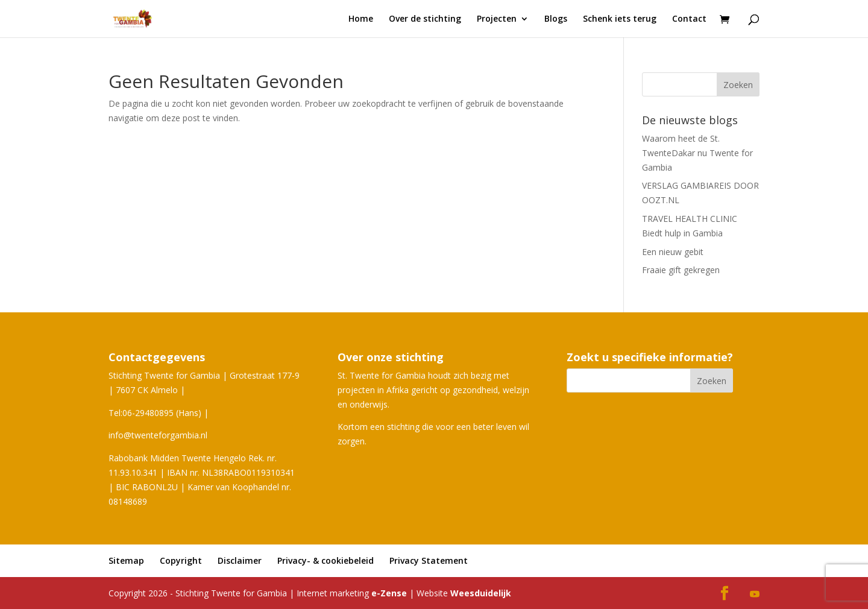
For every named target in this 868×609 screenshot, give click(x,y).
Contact (689, 19)
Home (361, 19)
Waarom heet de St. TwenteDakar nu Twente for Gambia (697, 153)
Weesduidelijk (481, 593)
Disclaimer (240, 560)
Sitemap (126, 560)
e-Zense (389, 593)
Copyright (181, 560)
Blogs (556, 19)
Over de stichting (425, 19)
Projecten (497, 19)
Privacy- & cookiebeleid (325, 560)
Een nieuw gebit (673, 252)
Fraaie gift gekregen (681, 270)
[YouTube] (755, 595)
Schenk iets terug (620, 19)
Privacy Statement (429, 560)
